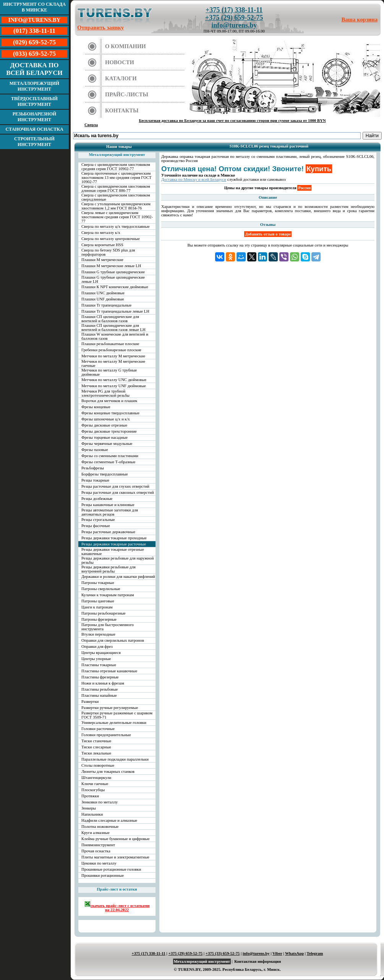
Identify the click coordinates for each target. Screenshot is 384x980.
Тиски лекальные (96, 753)
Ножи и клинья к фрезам (103, 683)
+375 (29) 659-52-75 (234, 18)
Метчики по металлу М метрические (113, 356)
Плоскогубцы (93, 790)
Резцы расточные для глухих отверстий (115, 486)
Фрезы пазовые (95, 450)
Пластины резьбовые (100, 689)
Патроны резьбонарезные (104, 613)
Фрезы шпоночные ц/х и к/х (106, 419)
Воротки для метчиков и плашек (109, 401)
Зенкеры (89, 808)
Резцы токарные (95, 480)
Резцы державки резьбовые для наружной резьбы (117, 560)
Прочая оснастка (96, 851)
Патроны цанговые (98, 601)
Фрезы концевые (96, 407)
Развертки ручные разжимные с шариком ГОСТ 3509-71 (117, 715)
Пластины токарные (99, 665)
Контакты (122, 110)
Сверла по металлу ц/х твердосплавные (115, 226)
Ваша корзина (360, 19)
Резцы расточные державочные (108, 532)
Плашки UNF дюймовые (103, 299)
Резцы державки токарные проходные (114, 538)
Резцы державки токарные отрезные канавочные (113, 552)
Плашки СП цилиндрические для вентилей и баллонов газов (110, 319)
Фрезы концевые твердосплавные (110, 413)
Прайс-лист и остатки (117, 889)
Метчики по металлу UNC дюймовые (114, 380)
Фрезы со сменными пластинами (110, 456)
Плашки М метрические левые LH (111, 266)
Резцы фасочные (96, 526)
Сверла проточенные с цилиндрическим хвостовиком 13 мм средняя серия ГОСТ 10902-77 (117, 178)
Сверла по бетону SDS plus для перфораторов (108, 252)
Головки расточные (98, 729)
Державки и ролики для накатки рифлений (118, 577)
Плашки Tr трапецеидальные (106, 305)
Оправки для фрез (97, 647)
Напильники (92, 814)
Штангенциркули (96, 778)
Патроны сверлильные (101, 589)
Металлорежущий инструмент (34, 86)
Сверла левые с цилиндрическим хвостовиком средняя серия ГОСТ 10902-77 (117, 217)
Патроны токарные (98, 583)
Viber (277, 953)
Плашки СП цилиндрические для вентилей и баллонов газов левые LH (113, 328)
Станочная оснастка (34, 129)
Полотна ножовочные (100, 827)
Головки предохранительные (106, 735)
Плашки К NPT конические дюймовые (115, 287)
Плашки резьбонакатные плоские (110, 344)
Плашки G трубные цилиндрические (113, 272)
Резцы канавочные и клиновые (108, 505)
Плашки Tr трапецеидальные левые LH (115, 311)
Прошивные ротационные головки (111, 869)
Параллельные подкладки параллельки (115, 759)
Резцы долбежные (97, 499)
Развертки (90, 702)
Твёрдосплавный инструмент (34, 101)
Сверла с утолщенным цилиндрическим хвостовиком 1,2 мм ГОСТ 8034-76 (116, 206)
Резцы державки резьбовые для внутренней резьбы (109, 569)
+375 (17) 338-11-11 (234, 10)
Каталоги (121, 78)
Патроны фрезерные (99, 619)
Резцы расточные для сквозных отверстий (118, 492)
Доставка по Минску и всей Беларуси (194, 179)
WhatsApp (294, 953)
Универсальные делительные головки (114, 723)
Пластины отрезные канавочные (109, 671)
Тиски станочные (96, 741)
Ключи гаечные (95, 784)
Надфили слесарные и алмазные (109, 820)
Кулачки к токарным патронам (108, 595)
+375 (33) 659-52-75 (223, 953)
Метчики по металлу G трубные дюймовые (109, 372)
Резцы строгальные (98, 520)
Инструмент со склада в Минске (34, 7)
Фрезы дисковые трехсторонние (109, 431)
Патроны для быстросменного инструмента (108, 627)
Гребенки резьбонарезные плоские (111, 350)
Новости (120, 62)
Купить (319, 169)
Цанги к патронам (97, 607)
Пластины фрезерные (100, 677)
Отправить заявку (100, 28)
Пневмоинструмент (98, 845)
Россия (304, 188)
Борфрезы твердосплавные (105, 474)
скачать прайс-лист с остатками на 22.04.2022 (117, 906)
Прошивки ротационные (103, 875)
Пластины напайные (99, 695)
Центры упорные (96, 659)
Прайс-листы (127, 94)
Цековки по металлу (99, 863)
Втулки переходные (98, 634)
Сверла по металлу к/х (101, 233)
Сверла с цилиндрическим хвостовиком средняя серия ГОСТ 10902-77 (116, 167)
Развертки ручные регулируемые (110, 708)
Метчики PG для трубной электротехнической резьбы (105, 393)
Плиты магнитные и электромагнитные (115, 857)
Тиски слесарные (96, 747)
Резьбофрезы (93, 468)
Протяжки (90, 796)
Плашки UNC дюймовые (103, 293)
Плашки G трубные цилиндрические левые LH (113, 279)
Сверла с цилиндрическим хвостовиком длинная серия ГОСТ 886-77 (116, 188)
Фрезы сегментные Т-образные (108, 462)
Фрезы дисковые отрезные (104, 425)
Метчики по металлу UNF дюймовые (114, 386)
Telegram (315, 953)
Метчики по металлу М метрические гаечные (113, 363)
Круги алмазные (96, 833)
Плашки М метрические (102, 260)
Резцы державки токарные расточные (114, 544)
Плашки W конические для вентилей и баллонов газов (115, 336)
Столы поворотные (98, 765)
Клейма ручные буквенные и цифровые (116, 839)
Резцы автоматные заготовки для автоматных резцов (110, 512)
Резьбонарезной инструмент (35, 117)
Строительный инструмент (34, 142)
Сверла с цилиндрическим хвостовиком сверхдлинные (116, 197)
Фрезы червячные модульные (107, 444)
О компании (126, 46)
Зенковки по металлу (100, 802)
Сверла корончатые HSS (102, 245)
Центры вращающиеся (101, 653)
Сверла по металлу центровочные (111, 239)
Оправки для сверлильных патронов (113, 640)
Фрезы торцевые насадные (105, 437)
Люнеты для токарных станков (108, 772)
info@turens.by (234, 25)
